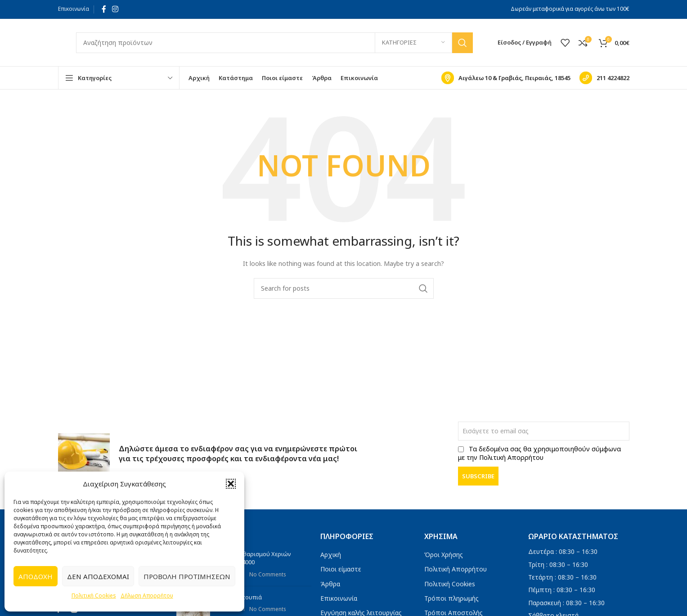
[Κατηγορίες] (413, 43)
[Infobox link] (506, 78)
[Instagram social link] (115, 9)
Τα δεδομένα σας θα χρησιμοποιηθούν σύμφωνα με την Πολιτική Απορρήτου (539, 453)
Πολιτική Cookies (94, 596)
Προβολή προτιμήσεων (187, 576)
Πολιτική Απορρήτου (456, 569)
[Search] (274, 43)
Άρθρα (330, 584)
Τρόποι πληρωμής (451, 598)
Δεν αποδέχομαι (98, 576)
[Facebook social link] (104, 9)
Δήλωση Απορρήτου (147, 596)
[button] (231, 484)
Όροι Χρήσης (444, 555)
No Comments (267, 574)
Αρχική (331, 555)
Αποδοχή (36, 576)
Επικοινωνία (74, 9)
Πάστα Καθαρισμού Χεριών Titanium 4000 (254, 558)
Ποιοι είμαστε (341, 569)
